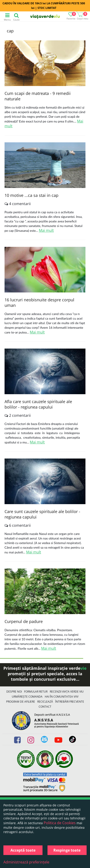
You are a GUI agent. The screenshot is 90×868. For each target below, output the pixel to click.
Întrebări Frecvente (70, 702)
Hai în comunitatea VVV (62, 697)
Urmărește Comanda (27, 697)
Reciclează (45, 702)
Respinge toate (67, 850)
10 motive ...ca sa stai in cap (31, 195)
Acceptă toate (23, 850)
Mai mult (46, 230)
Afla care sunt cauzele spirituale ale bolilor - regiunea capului (38, 404)
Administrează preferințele (26, 862)
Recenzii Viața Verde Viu (67, 692)
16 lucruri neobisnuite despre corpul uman (39, 302)
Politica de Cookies (60, 823)
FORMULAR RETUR (36, 692)
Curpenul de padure (24, 621)
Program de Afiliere (21, 702)
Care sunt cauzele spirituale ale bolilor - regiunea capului (42, 514)
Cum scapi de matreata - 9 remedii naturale (38, 96)
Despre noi (14, 692)
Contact (45, 707)
